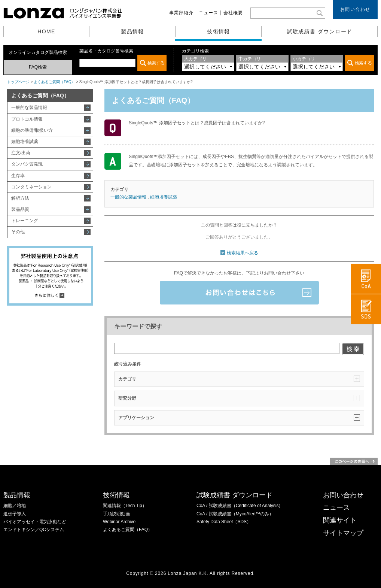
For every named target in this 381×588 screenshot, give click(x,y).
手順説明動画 (116, 514)
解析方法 (20, 198)
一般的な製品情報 (29, 107)
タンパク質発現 (27, 164)
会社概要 (233, 13)
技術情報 (219, 31)
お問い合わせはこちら (239, 293)
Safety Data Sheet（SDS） (224, 522)
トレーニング (25, 221)
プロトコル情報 (27, 119)
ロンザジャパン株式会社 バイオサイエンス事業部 (64, 13)
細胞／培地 (15, 506)
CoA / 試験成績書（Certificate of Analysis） (240, 506)
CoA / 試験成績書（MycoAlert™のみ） (235, 514)
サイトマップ (343, 533)
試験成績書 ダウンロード (320, 31)
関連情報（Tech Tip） (125, 506)
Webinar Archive (119, 522)
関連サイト (340, 520)
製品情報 (132, 31)
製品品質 (20, 209)
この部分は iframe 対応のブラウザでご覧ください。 (123, 63)
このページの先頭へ (354, 461)
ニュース (208, 13)
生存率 (18, 176)
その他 (18, 232)
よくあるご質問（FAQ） (54, 82)
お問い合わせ (355, 9)
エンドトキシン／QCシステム (34, 530)
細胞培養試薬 (25, 142)
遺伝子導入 (15, 514)
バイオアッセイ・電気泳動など (35, 522)
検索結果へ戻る (243, 253)
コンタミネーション (31, 187)
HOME (46, 31)
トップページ (18, 82)
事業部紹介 (181, 13)
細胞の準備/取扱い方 (32, 130)
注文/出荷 (21, 153)
